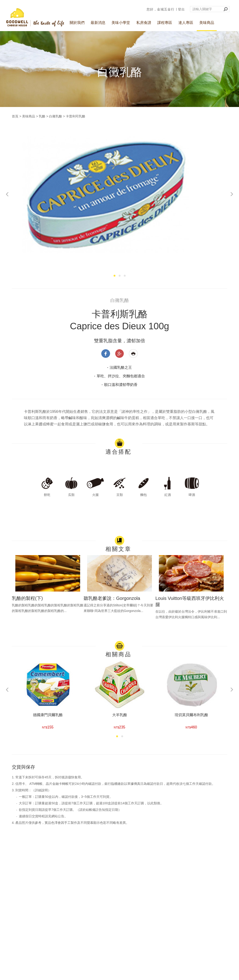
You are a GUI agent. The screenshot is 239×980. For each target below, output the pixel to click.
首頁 (15, 116)
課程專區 (165, 23)
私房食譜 (144, 23)
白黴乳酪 (56, 116)
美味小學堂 (121, 23)
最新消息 (98, 23)
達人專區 (186, 23)
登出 (181, 9)
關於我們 (77, 23)
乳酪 (42, 116)
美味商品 (207, 23)
